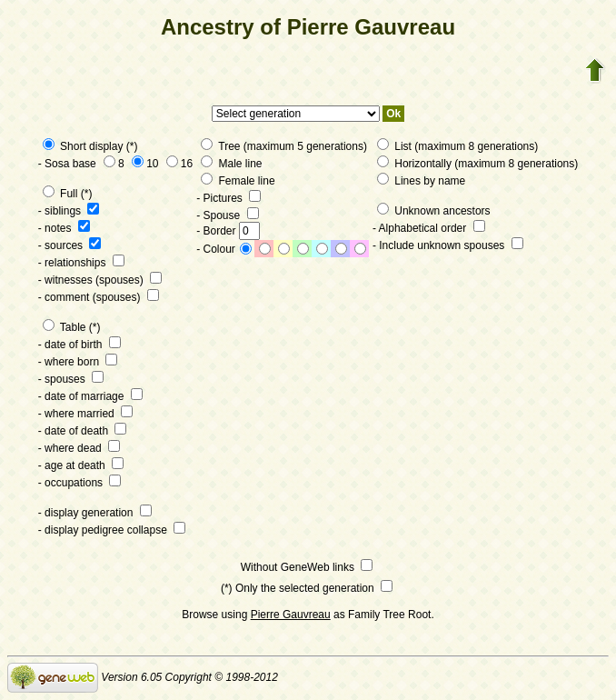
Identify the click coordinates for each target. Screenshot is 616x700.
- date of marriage (90, 396)
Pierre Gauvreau (291, 615)
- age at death (81, 465)
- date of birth (79, 345)
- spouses (71, 379)
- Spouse (227, 215)
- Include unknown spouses (448, 245)
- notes (64, 228)
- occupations (80, 483)
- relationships (81, 263)
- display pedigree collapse (112, 530)
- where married (85, 414)
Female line (238, 181)
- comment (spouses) (99, 297)
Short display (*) (90, 146)
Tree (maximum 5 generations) (284, 146)
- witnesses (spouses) (100, 280)
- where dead (79, 448)
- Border (228, 231)
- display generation (95, 513)
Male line (231, 164)
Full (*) (68, 194)
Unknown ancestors (434, 211)
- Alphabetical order (429, 228)
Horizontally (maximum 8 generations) (477, 164)
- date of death (83, 431)
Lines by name (421, 181)
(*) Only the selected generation (307, 588)
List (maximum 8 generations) (457, 146)
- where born (78, 362)
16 (179, 164)
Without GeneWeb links (307, 567)
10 (145, 164)
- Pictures (229, 198)
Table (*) (72, 327)
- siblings (69, 211)
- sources (70, 245)
